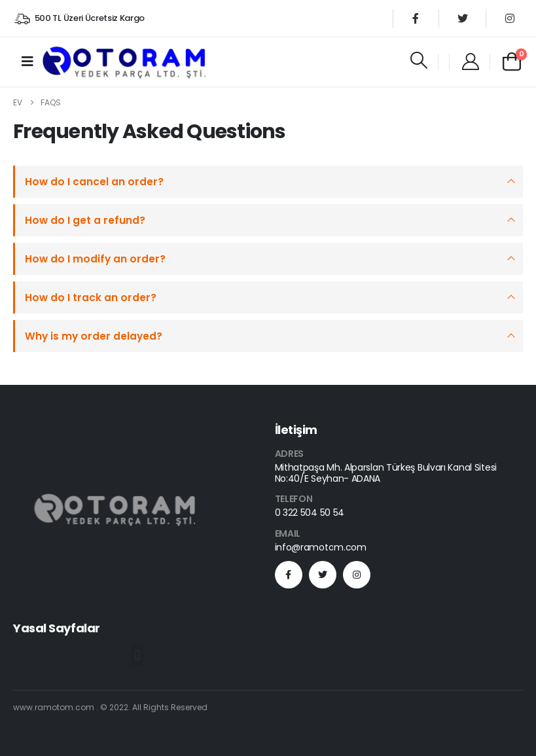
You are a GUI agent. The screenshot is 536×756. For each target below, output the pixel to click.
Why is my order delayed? (94, 336)
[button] (137, 656)
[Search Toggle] (419, 60)
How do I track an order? (91, 297)
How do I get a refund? (85, 220)
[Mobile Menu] (27, 62)
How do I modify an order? (95, 259)
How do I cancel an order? (94, 182)
